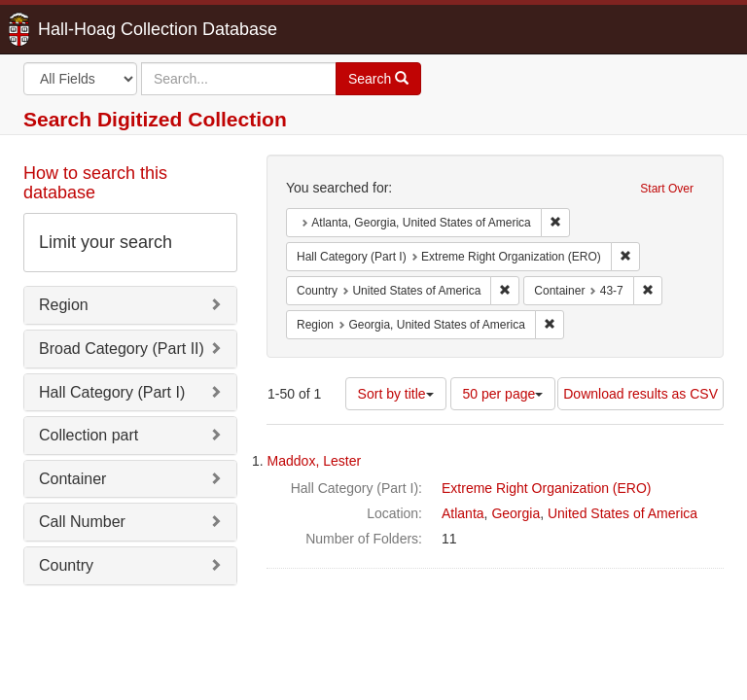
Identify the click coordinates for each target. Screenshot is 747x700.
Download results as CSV (640, 394)
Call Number (82, 522)
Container (72, 479)
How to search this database (95, 183)
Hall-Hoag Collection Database (96, 29)
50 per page (503, 394)
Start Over (667, 189)
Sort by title (396, 394)
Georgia (516, 513)
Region (64, 305)
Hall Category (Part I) (112, 392)
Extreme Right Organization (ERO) (547, 488)
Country (66, 565)
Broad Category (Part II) (122, 349)
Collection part (89, 435)
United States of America (622, 513)
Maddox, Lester (315, 461)
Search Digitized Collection (155, 119)
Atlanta (463, 513)
